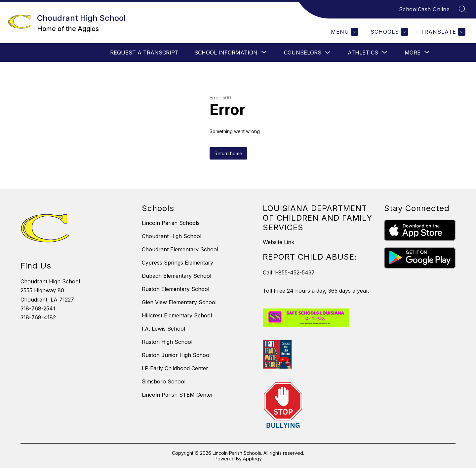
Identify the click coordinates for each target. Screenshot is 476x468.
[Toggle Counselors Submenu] (328, 53)
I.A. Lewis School (163, 329)
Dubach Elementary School (177, 276)
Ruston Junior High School (176, 355)
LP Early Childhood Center (175, 368)
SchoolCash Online (424, 9)
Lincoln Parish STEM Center (178, 395)
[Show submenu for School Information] (226, 53)
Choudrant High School (172, 236)
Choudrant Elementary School (180, 249)
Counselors (303, 53)
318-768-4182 (38, 317)
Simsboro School (164, 381)
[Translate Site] (442, 32)
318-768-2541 (38, 308)
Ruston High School (167, 342)
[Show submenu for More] (413, 53)
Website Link (278, 242)
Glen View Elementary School (179, 302)
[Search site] (463, 9)
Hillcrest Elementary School (177, 315)
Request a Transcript (144, 53)
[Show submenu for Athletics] (363, 53)
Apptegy (252, 459)
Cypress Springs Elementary (178, 263)
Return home (228, 153)
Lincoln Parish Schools (171, 223)
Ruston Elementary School (176, 289)
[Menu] (344, 32)
